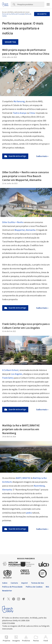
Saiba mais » (42, 156)
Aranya (23, 113)
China (32, 113)
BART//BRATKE (23, 478)
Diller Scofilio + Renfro (13, 222)
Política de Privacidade (18, 14)
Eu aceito (42, 14)
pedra (29, 513)
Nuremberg (39, 486)
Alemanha (31, 230)
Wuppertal (20, 230)
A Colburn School (10, 370)
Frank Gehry (8, 378)
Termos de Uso (6, 14)
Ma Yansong (19, 101)
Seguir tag (10, 42)
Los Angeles (17, 374)
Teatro (16, 113)
